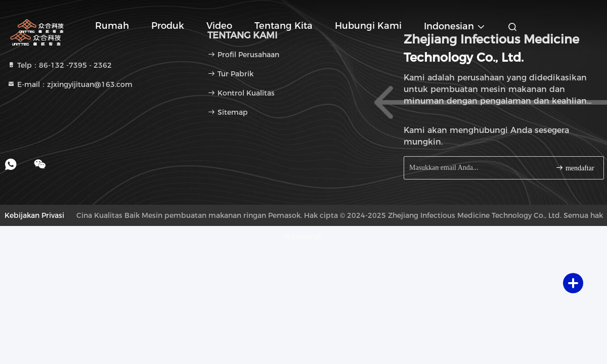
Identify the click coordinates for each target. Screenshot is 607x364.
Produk (168, 26)
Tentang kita (284, 26)
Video (219, 26)
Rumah (112, 26)
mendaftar (575, 168)
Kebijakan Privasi (34, 215)
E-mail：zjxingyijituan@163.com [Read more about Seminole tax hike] (70, 84)
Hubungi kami (368, 26)
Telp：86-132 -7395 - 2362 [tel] (59, 65)
